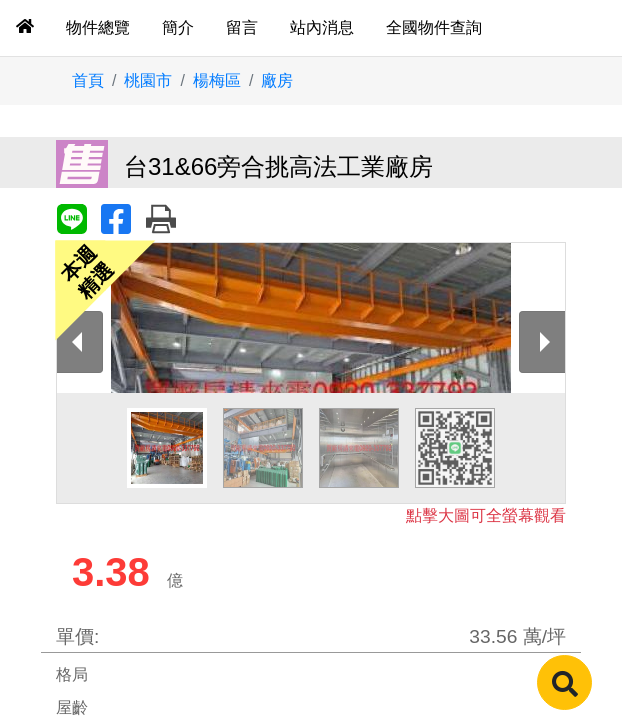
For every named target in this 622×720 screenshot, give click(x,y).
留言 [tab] (242, 27)
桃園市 (148, 80)
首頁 (88, 80)
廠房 (277, 80)
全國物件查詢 (434, 27)
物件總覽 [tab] (98, 27)
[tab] (25, 28)
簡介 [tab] (178, 27)
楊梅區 (217, 80)
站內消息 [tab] (322, 27)
